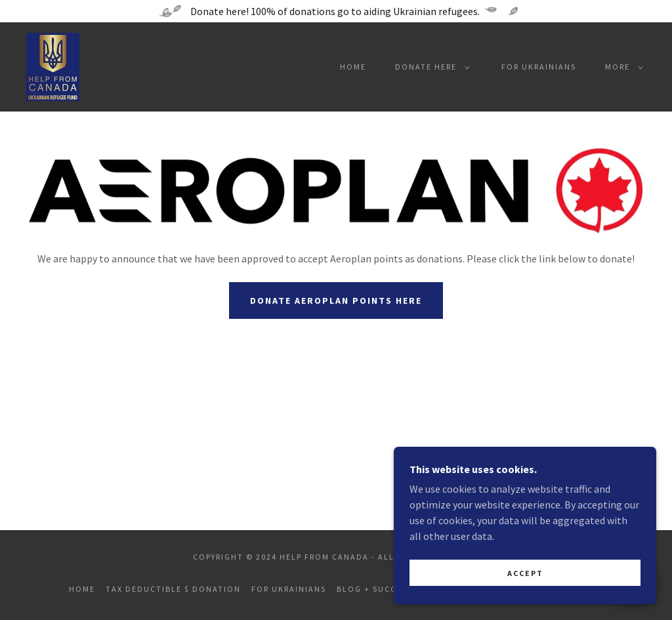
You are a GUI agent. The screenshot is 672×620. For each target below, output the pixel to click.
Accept (525, 573)
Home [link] (353, 67)
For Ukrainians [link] (539, 67)
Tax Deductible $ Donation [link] (173, 589)
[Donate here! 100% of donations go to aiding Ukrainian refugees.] (336, 11)
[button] (430, 67)
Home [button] (82, 589)
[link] (53, 66)
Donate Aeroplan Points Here (336, 300)
